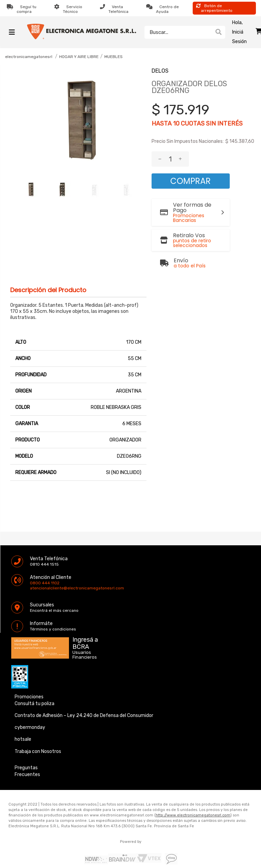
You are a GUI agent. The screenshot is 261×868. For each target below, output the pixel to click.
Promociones (29, 697)
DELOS (160, 71)
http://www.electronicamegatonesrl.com (193, 815)
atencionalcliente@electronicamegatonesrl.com (36, 588)
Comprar (190, 181)
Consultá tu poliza (34, 704)
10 (176, 124)
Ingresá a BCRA (85, 642)
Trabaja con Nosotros (38, 751)
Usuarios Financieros (85, 655)
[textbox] (178, 32)
